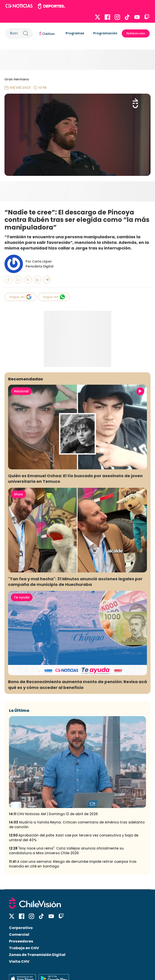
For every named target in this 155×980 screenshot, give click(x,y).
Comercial (19, 935)
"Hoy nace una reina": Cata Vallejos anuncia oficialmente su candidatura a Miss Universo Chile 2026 (66, 851)
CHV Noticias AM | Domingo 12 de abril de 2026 (53, 814)
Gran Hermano (17, 79)
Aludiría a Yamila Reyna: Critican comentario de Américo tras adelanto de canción (77, 825)
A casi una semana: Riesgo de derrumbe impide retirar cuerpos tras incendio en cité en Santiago (73, 864)
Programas (75, 33)
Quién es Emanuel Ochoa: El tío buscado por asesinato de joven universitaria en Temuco (75, 479)
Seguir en (20, 297)
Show (18, 494)
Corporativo (21, 928)
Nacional (21, 391)
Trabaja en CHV (24, 948)
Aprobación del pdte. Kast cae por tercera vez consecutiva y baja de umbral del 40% (74, 838)
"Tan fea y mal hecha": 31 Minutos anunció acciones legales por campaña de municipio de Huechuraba (75, 582)
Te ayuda (22, 597)
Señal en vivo (136, 33)
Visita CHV (19, 961)
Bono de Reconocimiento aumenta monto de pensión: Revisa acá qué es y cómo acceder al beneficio (77, 684)
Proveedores (21, 941)
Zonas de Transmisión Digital (37, 955)
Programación (105, 33)
